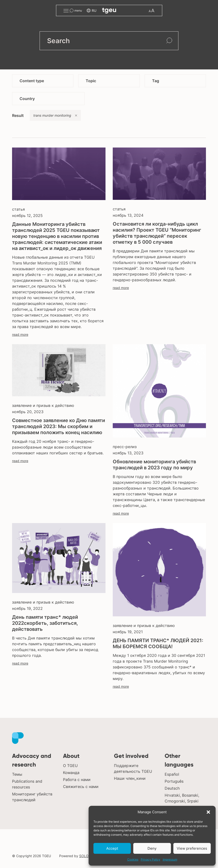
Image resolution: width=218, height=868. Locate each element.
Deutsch (172, 788)
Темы (17, 774)
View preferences (192, 848)
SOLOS (85, 856)
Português (174, 781)
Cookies (133, 859)
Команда (71, 773)
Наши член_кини (130, 778)
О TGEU (70, 766)
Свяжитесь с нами (81, 787)
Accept (112, 848)
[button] (208, 812)
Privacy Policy (151, 859)
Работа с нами (77, 780)
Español (172, 774)
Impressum (170, 859)
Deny (152, 848)
